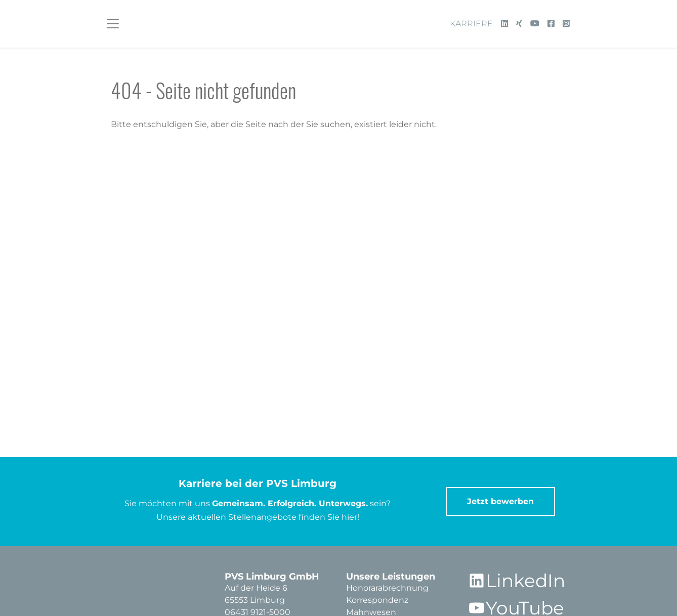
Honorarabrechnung (387, 588)
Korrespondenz (377, 600)
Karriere (471, 24)
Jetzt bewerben (500, 501)
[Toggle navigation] (113, 24)
